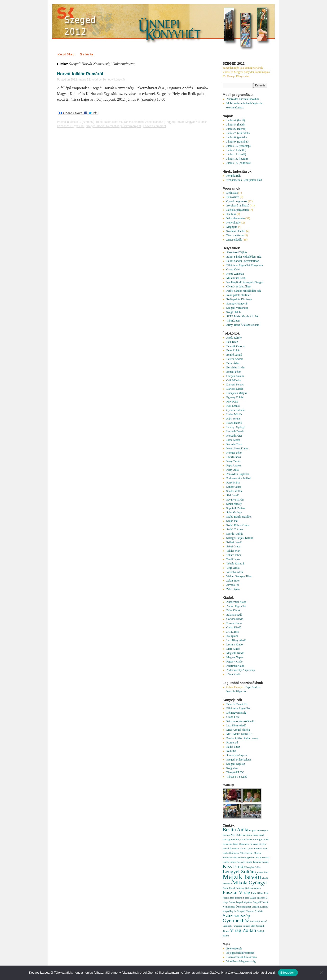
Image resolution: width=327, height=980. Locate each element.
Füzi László (233, 406)
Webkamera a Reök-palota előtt (244, 180)
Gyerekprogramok (237, 201)
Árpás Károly (234, 338)
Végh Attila (233, 568)
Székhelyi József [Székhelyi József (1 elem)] (258, 921)
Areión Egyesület (236, 606)
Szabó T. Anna (235, 529)
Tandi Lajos (233, 559)
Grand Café (233, 269)
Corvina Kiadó (235, 619)
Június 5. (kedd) (236, 125)
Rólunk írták (234, 176)
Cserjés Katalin (235, 376)
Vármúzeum (233, 321)
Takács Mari (233, 551)
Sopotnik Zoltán (236, 508)
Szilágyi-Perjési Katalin (240, 538)
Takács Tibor (234, 555)
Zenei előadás (154, 122)
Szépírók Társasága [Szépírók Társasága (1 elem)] (232, 926)
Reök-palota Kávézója (239, 299)
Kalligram (232, 636)
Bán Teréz (232, 342)
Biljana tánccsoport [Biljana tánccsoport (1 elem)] (259, 830)
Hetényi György (236, 427)
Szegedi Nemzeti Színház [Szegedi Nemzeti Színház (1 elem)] (250, 911)
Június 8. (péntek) (237, 137)
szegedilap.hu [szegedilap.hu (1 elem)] (230, 911)
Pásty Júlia (233, 470)
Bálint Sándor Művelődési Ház (244, 257)
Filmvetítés (233, 197)
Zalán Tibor (233, 581)
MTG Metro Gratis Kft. (240, 734)
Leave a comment (155, 126)
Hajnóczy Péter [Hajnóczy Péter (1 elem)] (237, 853)
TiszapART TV (235, 772)
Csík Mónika (234, 380)
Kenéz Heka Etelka (237, 448)
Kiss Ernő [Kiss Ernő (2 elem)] (233, 866)
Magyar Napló (235, 657)
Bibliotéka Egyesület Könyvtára (245, 265)
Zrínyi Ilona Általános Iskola (243, 325)
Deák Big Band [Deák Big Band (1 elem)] (230, 844)
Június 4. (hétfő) (236, 120)
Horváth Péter (234, 436)
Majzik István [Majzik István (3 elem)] (242, 877)
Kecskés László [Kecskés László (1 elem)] (245, 862)
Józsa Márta (233, 440)
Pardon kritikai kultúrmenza (242, 738)
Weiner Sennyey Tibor (239, 576)
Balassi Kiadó (234, 615)
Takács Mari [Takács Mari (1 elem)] (249, 926)
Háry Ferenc (234, 419)
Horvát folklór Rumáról (80, 74)
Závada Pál (233, 585)
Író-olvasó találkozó (238, 206)
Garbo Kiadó (234, 627)
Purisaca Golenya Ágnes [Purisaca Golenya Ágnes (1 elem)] (248, 888)
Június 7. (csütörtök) (238, 133)
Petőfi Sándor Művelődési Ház (244, 291)
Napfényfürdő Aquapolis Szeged (245, 282)
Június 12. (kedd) (236, 154)
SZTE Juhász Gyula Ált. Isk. (243, 316)
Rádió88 (231, 751)
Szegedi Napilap (236, 764)
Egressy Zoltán (235, 397)
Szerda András (235, 534)
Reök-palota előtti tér (109, 122)
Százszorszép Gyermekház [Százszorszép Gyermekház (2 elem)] (236, 918)
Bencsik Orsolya (236, 346)
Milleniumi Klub (236, 278)
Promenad (232, 743)
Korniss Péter (234, 453)
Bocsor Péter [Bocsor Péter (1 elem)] (229, 835)
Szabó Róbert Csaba (238, 525)
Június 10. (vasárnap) (239, 146)
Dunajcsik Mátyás (237, 393)
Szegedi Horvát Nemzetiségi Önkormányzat (113, 126)
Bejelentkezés (234, 949)
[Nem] (321, 973)
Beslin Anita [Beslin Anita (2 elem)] (236, 830)
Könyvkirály (234, 223)
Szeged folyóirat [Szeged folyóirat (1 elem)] (244, 902)
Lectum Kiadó (235, 644)
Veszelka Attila (235, 572)
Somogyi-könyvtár (114, 80)
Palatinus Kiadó (235, 666)
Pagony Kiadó (234, 662)
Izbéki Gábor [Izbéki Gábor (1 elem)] (229, 862)
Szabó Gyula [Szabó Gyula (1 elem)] (250, 898)
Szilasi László (234, 542)
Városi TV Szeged (237, 777)
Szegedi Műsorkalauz (239, 760)
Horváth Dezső (235, 431)
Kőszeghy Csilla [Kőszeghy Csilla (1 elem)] (252, 867)
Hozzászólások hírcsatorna (242, 957)
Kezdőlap (66, 54)
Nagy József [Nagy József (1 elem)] (229, 888)
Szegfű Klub (234, 312)
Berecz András (235, 359)
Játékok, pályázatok (238, 210)
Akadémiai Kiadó (236, 602)
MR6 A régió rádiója (238, 730)
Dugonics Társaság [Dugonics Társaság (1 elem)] (249, 844)
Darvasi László (235, 389)
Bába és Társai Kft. (237, 704)
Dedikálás (232, 193)
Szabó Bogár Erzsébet (239, 517)
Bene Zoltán (233, 350)
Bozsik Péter (234, 372)
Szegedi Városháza (237, 308)
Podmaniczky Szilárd (239, 478)
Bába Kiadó (233, 610)
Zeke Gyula (233, 589)
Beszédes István (236, 367)
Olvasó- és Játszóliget (239, 286)
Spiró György (234, 512)
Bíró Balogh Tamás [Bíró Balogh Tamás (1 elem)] (259, 839)
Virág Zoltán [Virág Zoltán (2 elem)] (243, 930)
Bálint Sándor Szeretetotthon (243, 261)
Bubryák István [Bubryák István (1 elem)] (244, 835)
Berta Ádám (233, 363)
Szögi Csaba (234, 546)
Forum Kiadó (234, 623)
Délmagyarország (236, 713)
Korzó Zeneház (235, 274)
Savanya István (235, 500)
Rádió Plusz (233, 747)
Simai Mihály (234, 504)
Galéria (87, 54)
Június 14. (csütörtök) (239, 163)
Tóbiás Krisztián (236, 564)
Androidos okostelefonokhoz (243, 99)
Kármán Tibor (234, 444)
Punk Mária (233, 483)
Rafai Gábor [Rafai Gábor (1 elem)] (257, 893)
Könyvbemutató (236, 218)
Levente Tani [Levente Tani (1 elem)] (262, 872)
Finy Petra (232, 402)
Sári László (233, 495)
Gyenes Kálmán (236, 410)
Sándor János (234, 487)
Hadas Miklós (234, 414)
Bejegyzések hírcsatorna (240, 953)
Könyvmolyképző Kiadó (240, 721)
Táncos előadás (134, 122)
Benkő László (234, 355)
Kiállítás (231, 214)
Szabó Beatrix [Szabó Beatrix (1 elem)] (235, 898)
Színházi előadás (236, 231)
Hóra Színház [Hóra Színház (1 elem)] (263, 857)
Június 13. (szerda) (237, 159)
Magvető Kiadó (235, 653)
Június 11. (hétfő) (236, 150)
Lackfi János (234, 457)
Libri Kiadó (233, 649)
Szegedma (232, 768)
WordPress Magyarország (241, 961)
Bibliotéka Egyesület (238, 708)
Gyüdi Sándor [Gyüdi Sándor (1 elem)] (254, 848)
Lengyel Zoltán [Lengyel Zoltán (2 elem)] (239, 872)
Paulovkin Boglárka (238, 474)
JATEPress (233, 632)
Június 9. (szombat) (82, 122)
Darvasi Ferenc (235, 385)
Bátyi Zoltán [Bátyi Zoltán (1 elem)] (242, 839)
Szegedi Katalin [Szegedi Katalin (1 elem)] (260, 907)
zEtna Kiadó (234, 674)
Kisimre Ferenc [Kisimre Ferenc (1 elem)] (261, 862)
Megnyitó (232, 227)
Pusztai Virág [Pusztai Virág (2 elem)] (236, 892)
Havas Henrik (234, 423)
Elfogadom (288, 973)
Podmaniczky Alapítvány (241, 670)
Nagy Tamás (234, 461)
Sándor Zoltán (234, 491)
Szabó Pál (232, 521)
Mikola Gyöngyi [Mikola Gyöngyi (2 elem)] (250, 883)
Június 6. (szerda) (236, 129)
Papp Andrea (234, 465)
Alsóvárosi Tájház (237, 252)
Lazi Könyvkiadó (236, 640)
